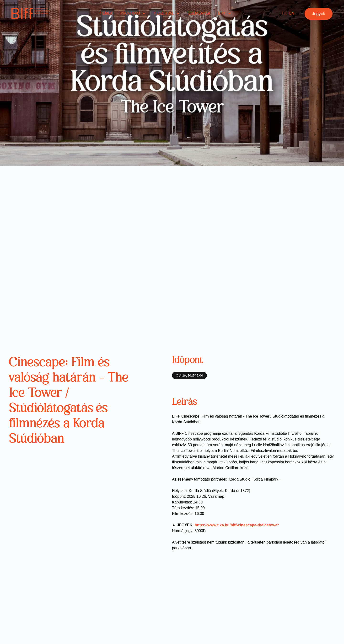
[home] (31, 13)
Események (199, 13)
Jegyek (319, 14)
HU (285, 13)
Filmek (106, 13)
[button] (134, 13)
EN (292, 13)
